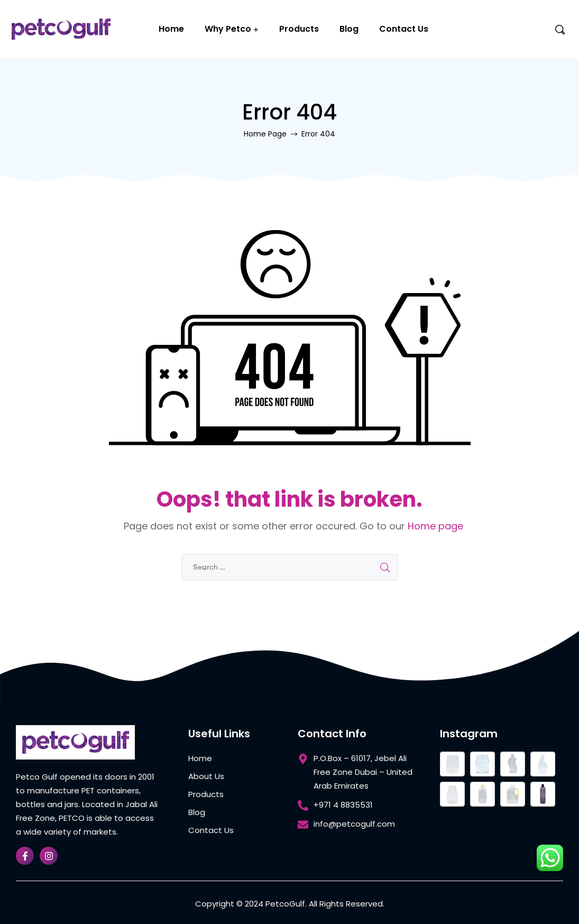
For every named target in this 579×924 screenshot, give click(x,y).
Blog (349, 29)
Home (171, 29)
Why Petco (228, 29)
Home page (435, 526)
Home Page (265, 134)
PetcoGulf (285, 904)
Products (299, 29)
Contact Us (404, 29)
